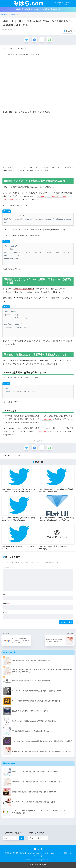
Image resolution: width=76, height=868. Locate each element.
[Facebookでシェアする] (34, 40)
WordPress (31, 853)
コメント (7, 568)
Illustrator (39, 853)
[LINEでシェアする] (50, 40)
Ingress (52, 853)
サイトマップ (38, 856)
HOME (38, 849)
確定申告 (8, 853)
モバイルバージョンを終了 (38, 865)
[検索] (22, 839)
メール (6, 604)
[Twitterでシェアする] (26, 40)
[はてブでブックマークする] (42, 40)
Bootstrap (18, 456)
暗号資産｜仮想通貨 (19, 853)
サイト (5, 613)
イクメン (59, 853)
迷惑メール (67, 853)
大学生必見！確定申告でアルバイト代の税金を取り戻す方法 (38, 9)
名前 (5, 595)
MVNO (46, 853)
